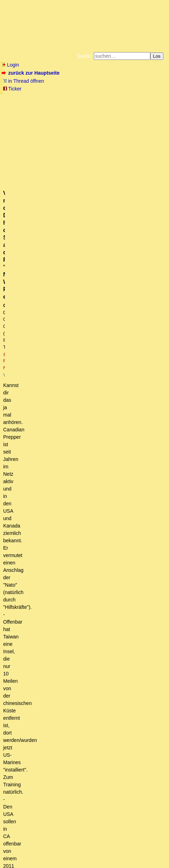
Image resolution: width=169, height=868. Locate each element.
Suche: (85, 56)
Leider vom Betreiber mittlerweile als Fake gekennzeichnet (97, 599)
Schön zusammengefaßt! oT (63, 665)
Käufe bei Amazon (123, 109)
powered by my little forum (15, 863)
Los (157, 56)
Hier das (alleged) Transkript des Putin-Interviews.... (84, 545)
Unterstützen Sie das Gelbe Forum (58, 109)
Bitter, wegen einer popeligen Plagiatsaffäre (73, 472)
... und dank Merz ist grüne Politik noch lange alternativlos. (85, 379)
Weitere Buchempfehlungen (39, 115)
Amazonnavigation (93, 115)
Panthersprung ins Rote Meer (44, 512)
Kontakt (63, 852)
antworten (21, 306)
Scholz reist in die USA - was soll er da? (61, 519)
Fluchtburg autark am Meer (56, 98)
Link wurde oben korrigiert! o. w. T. (49, 352)
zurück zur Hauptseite (31, 73)
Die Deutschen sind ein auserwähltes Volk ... (60, 699)
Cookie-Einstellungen (136, 115)
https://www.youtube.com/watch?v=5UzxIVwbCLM (58, 278)
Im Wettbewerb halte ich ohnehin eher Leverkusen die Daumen (86, 772)
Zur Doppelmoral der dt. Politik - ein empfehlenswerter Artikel (78, 792)
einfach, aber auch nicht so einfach (65, 765)
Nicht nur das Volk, (32, 785)
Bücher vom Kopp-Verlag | (63, 104)
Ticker (12, 89)
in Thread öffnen (23, 81)
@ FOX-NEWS (133, 153)
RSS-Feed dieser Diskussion (136, 320)
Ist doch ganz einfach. (46, 758)
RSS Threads (42, 852)
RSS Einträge (16, 852)
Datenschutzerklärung (111, 104)
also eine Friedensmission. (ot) (51, 692)
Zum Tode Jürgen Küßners (111, 98)
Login (10, 65)
